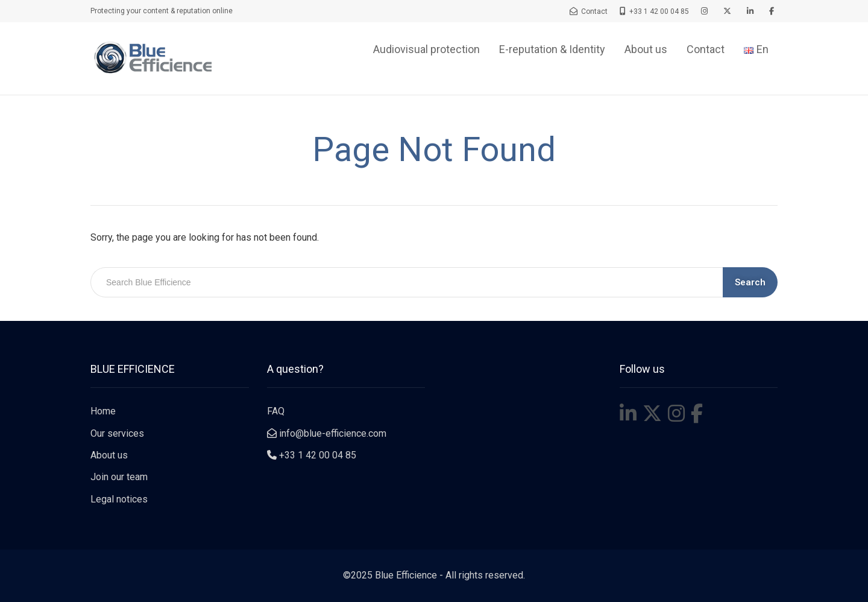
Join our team (119, 477)
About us (646, 49)
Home (103, 411)
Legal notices (119, 499)
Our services (117, 433)
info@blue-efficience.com (327, 433)
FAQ (276, 411)
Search (750, 282)
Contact (706, 49)
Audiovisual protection (426, 49)
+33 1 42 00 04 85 (312, 455)
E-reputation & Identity (552, 49)
